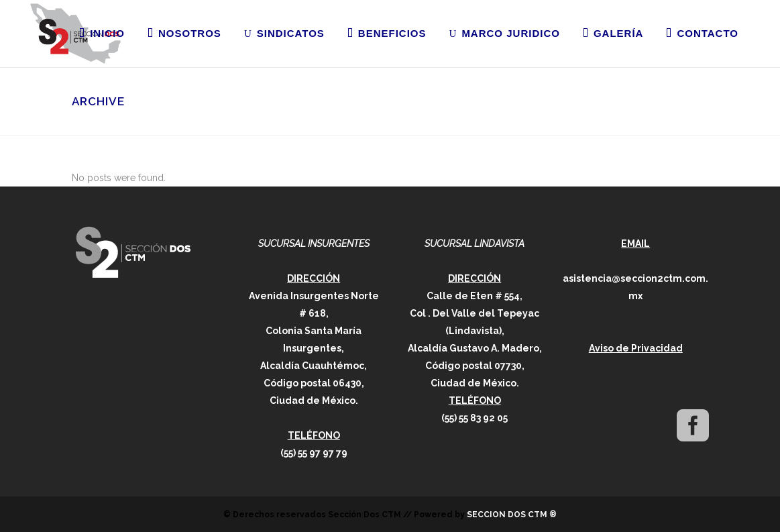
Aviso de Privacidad (636, 348)
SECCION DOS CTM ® (512, 515)
